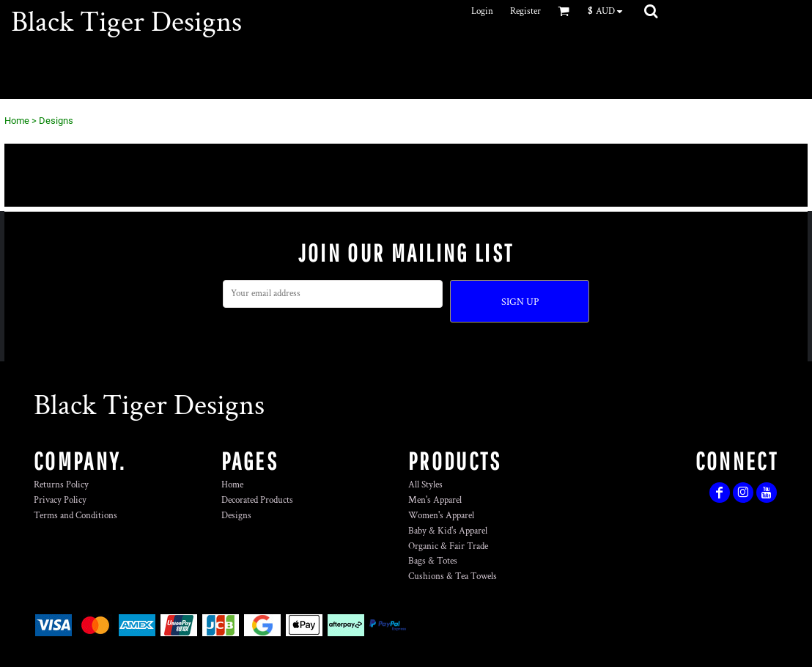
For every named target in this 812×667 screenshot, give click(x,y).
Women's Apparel (441, 516)
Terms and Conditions (75, 516)
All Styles (425, 485)
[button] (609, 11)
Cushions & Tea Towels (453, 576)
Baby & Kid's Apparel (448, 531)
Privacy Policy (60, 500)
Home (17, 121)
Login (482, 11)
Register (525, 11)
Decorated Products (257, 500)
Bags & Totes (433, 561)
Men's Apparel (435, 500)
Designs (236, 516)
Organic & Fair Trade (448, 546)
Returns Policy (61, 485)
